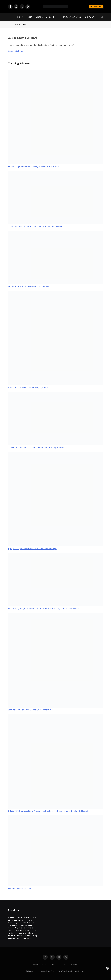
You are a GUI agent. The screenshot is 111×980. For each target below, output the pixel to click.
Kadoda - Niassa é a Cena (20, 889)
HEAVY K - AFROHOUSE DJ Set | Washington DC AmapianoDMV (36, 447)
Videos (39, 17)
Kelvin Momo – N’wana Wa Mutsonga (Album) (28, 388)
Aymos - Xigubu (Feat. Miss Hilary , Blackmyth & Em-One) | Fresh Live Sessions (43, 609)
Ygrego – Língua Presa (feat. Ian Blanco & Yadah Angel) (33, 549)
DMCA (65, 965)
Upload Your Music (72, 17)
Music (29, 17)
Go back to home (16, 51)
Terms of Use (54, 965)
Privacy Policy (39, 965)
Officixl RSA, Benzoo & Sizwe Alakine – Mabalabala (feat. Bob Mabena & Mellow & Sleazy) (48, 811)
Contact (90, 17)
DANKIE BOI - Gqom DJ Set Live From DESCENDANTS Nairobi (35, 226)
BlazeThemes (79, 971)
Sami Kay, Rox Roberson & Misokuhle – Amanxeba (30, 710)
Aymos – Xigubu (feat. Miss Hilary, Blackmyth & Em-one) (33, 167)
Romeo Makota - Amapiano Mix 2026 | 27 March (30, 286)
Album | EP (51, 17)
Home (20, 17)
